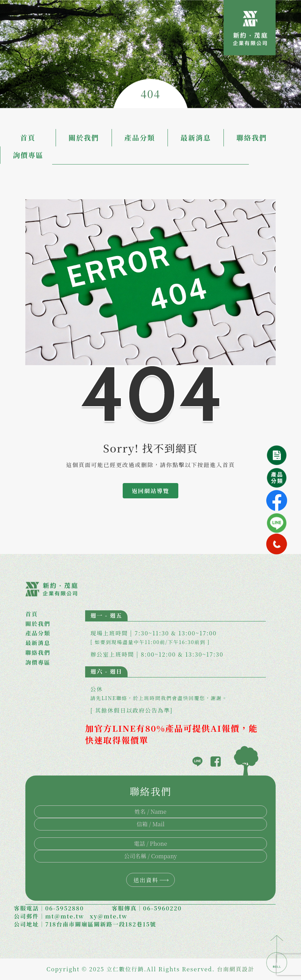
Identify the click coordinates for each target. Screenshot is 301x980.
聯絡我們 (252, 138)
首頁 (28, 138)
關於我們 (84, 138)
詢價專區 (28, 155)
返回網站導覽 (150, 491)
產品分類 (140, 138)
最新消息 (196, 138)
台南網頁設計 (236, 969)
